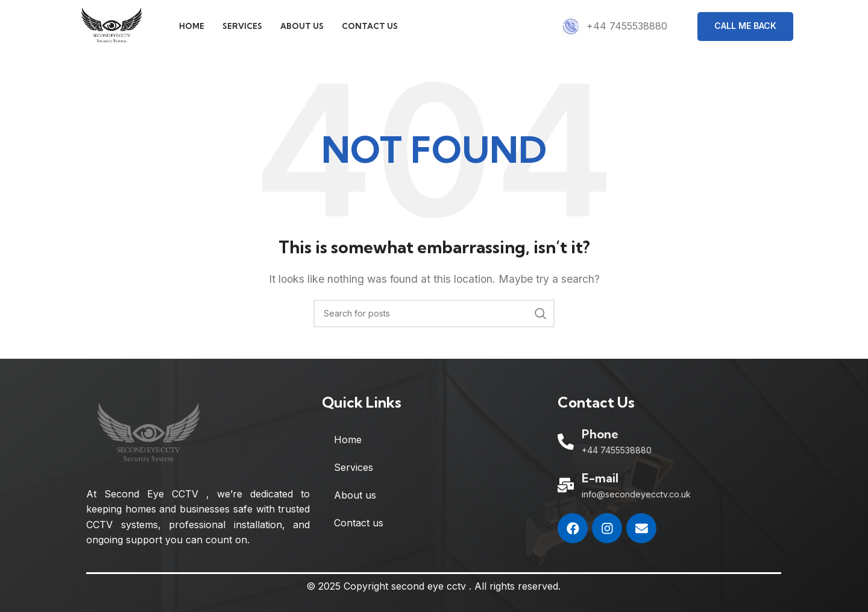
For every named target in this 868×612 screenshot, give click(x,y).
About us (355, 503)
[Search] (434, 321)
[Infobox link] (614, 30)
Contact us (359, 531)
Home (348, 447)
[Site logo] (118, 29)
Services (354, 475)
